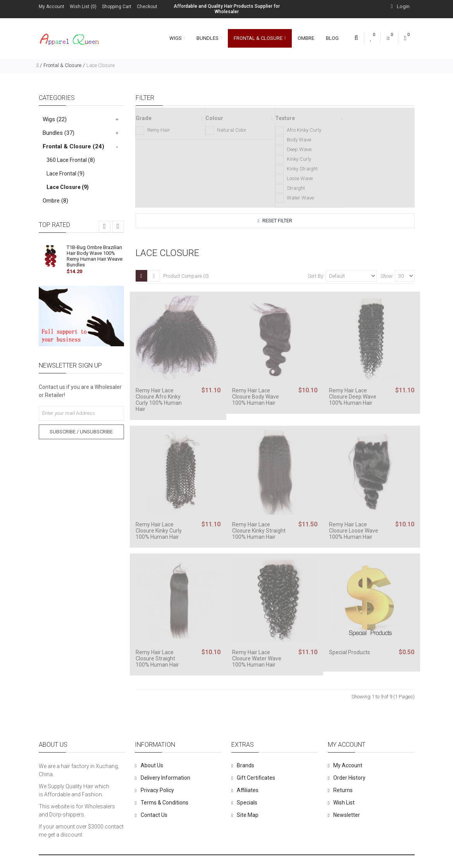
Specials (247, 803)
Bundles (209, 38)
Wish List (344, 803)
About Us (152, 765)
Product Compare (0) (186, 276)
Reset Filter (275, 221)
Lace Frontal (65, 174)
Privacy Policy (157, 790)
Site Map (248, 815)
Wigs (177, 38)
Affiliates (248, 790)
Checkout (147, 7)
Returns (343, 790)
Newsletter (347, 815)
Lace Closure (101, 65)
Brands (245, 765)
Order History (349, 778)
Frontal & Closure (260, 38)
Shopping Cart (117, 7)
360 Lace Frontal (71, 160)
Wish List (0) (83, 7)
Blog (332, 38)
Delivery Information (165, 778)
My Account (52, 7)
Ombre (306, 38)
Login (400, 6)
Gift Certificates (256, 778)
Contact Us (154, 815)
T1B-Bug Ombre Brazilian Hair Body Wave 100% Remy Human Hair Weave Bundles (95, 256)
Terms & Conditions (164, 803)
